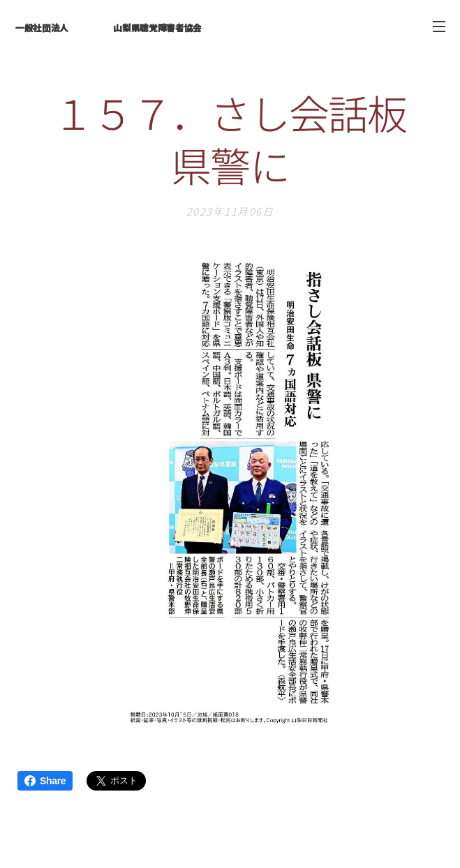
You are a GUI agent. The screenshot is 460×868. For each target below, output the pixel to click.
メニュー (439, 27)
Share (45, 781)
